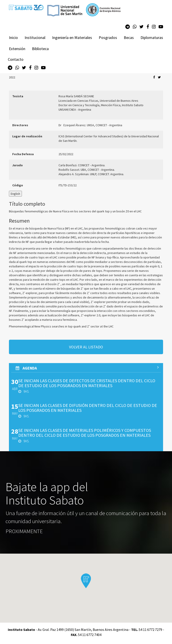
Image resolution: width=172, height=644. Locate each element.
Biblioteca (40, 49)
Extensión (17, 49)
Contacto (16, 59)
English (15, 194)
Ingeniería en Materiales (72, 38)
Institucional (35, 38)
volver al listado (86, 347)
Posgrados (108, 38)
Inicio (13, 38)
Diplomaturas (152, 38)
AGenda (87, 368)
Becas (129, 38)
